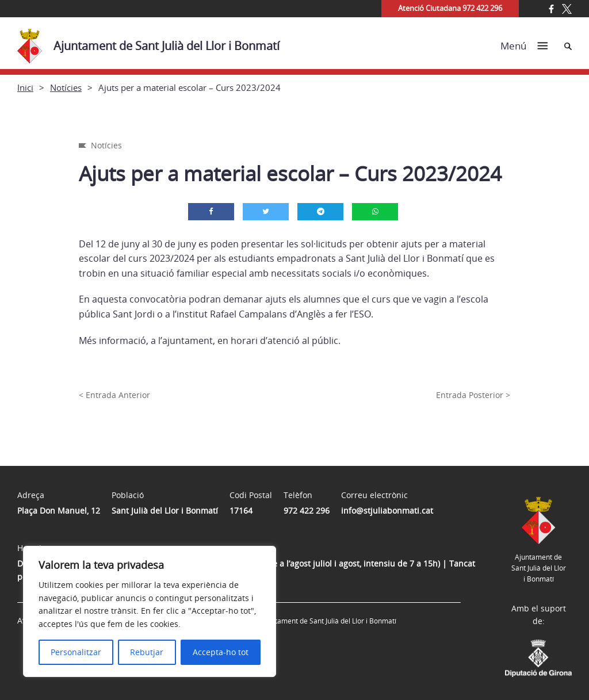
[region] (150, 611)
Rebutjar (147, 652)
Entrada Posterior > (473, 395)
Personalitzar (76, 652)
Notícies (66, 87)
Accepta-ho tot (221, 652)
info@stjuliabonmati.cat (387, 510)
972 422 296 (307, 510)
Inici (25, 87)
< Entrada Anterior (114, 395)
